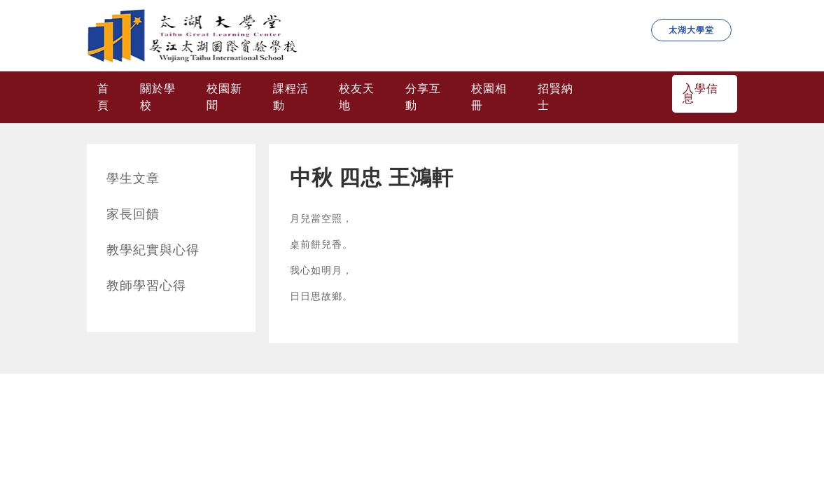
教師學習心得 (146, 286)
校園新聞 (224, 97)
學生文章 (133, 178)
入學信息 (700, 93)
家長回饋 (133, 214)
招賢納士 (556, 97)
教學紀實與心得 (153, 250)
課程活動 (291, 97)
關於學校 (158, 97)
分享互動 (423, 97)
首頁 (103, 97)
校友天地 (357, 97)
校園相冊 (489, 97)
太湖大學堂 (691, 30)
